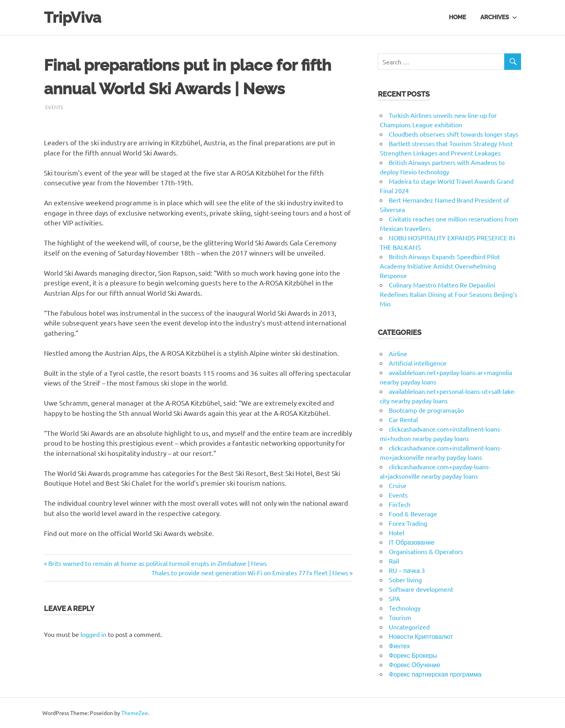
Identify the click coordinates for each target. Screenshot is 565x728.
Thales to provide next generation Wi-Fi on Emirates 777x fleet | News (250, 573)
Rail (394, 561)
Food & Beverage (413, 514)
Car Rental (403, 419)
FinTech (400, 504)
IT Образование (412, 542)
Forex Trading (408, 523)
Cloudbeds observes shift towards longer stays (454, 134)
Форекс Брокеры (413, 655)
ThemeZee (135, 713)
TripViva (73, 17)
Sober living (405, 580)
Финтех (399, 646)
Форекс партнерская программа (435, 674)
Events (54, 107)
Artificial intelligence (418, 363)
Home (457, 17)
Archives (499, 17)
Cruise (398, 485)
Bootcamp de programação (426, 410)
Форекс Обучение (415, 664)
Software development (421, 589)
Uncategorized (409, 627)
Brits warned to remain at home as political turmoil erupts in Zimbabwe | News (157, 563)
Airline (398, 353)
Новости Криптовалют (421, 636)
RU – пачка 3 (407, 570)
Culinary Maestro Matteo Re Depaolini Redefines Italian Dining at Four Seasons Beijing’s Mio (448, 294)
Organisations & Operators (426, 551)
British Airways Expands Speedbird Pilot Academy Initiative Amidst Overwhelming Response (440, 266)
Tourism (400, 617)
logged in (93, 634)
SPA (395, 598)
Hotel (396, 532)
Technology (405, 608)
